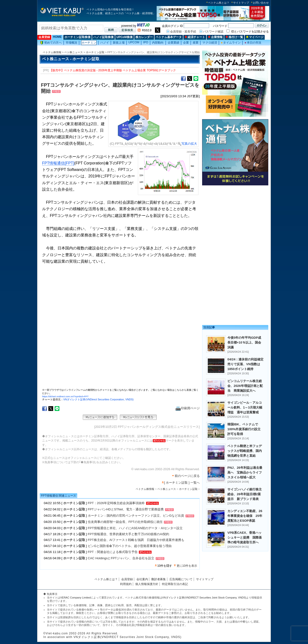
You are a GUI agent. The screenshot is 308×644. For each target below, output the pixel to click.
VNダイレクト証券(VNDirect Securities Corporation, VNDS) (98, 399)
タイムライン (231, 43)
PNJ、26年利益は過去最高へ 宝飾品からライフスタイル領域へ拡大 (245, 472)
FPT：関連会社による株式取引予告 (113, 552)
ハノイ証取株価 (103, 37)
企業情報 (215, 37)
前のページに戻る (187, 476)
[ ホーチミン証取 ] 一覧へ (182, 483)
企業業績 (173, 43)
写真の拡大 (187, 144)
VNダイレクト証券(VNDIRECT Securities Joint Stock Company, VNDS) (204, 598)
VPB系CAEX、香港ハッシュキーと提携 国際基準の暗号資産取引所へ (245, 537)
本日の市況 (253, 43)
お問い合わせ (261, 3)
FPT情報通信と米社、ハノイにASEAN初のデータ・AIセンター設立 (135, 528)
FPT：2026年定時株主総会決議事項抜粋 (116, 503)
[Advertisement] (235, 221)
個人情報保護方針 (147, 584)
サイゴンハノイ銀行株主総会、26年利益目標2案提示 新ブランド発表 (245, 494)
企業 (186, 43)
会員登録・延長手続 (183, 32)
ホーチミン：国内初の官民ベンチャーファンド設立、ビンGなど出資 (136, 516)
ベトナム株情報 (52, 52)
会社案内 (142, 579)
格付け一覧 (234, 37)
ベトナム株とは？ (219, 3)
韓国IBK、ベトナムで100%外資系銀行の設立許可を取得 (244, 429)
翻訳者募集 (159, 579)
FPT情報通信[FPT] (58, 163)
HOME (57, 37)
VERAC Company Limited (75, 598)
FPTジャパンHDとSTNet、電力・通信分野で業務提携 (126, 510)
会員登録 (44, 37)
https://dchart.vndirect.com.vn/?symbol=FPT (65, 396)
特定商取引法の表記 (175, 584)
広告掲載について (181, 579)
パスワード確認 (213, 32)
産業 (196, 43)
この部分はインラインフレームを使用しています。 (120, 328)
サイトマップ (241, 3)
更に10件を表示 (187, 566)
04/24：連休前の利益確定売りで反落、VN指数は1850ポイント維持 (245, 364)
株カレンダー (144, 37)
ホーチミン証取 (95, 52)
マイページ (255, 37)
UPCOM (134, 42)
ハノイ (105, 43)
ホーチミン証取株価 (77, 37)
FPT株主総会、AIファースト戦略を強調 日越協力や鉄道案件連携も (136, 540)
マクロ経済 (210, 43)
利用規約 (126, 584)
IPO (146, 42)
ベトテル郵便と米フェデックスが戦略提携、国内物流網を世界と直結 (245, 451)
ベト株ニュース (74, 52)
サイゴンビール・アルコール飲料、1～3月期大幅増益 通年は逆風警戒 (245, 407)
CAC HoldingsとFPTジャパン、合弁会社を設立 (121, 558)
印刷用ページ (188, 408)
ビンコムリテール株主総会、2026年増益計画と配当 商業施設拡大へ (245, 386)
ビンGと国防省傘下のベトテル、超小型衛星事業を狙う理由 (130, 546)
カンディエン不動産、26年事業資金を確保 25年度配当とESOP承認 (245, 516)
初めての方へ (51, 43)
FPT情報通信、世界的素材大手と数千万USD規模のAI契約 (128, 534)
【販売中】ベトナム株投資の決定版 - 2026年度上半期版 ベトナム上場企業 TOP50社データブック (113, 70)
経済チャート (195, 37)
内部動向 (158, 43)
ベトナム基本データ (169, 37)
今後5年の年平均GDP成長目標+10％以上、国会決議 (244, 342)
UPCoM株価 (125, 37)
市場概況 (71, 43)
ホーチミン (89, 43)
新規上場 (119, 43)
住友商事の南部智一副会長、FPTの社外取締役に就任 (125, 522)
